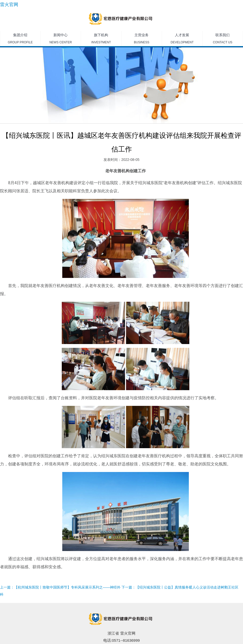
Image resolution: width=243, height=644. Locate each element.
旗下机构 (101, 40)
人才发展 (182, 40)
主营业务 (142, 40)
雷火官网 (9, 5)
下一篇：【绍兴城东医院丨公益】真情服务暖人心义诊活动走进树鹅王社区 (180, 587)
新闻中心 (61, 40)
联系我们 (223, 40)
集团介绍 (20, 40)
